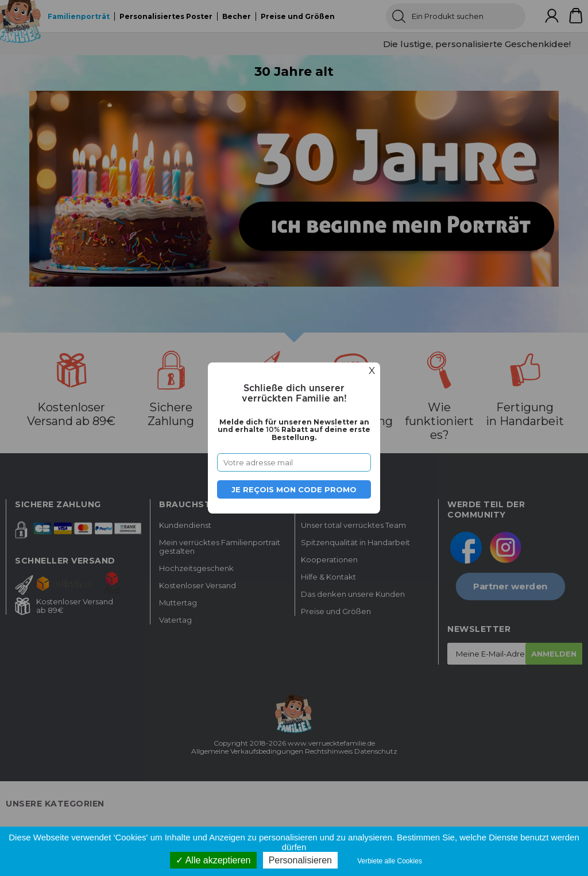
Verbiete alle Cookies (390, 861)
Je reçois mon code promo (294, 489)
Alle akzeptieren (213, 860)
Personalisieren (300, 860)
